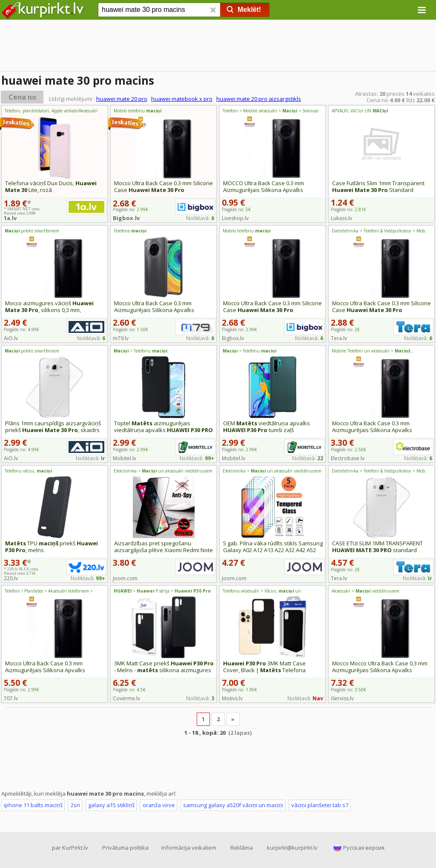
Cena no (22, 97)
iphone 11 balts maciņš (33, 805)
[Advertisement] (218, 762)
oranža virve (159, 805)
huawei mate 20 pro (122, 99)
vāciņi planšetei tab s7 (320, 805)
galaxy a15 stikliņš (111, 805)
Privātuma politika (125, 848)
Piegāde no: (236, 209)
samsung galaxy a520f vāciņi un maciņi (233, 805)
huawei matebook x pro (182, 99)
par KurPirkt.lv (70, 848)
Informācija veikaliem (189, 848)
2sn (75, 805)
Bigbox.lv (126, 218)
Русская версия (364, 848)
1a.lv (10, 218)
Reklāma (242, 848)
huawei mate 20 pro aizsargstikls (259, 99)
